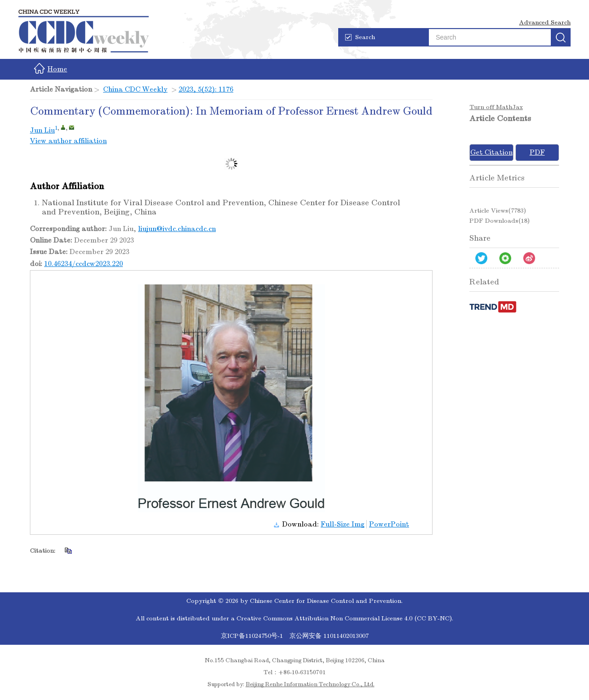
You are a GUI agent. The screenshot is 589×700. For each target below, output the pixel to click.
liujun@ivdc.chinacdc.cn (177, 229)
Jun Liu (42, 130)
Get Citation (491, 152)
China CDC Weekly (135, 89)
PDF (537, 152)
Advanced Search (545, 22)
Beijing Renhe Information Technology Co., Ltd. (310, 684)
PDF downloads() (499, 221)
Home (51, 68)
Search (360, 37)
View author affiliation (68, 141)
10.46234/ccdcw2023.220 (84, 264)
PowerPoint (389, 524)
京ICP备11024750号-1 (253, 636)
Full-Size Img (343, 524)
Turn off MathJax (496, 107)
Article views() (498, 211)
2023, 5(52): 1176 (206, 89)
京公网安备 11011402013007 (329, 636)
